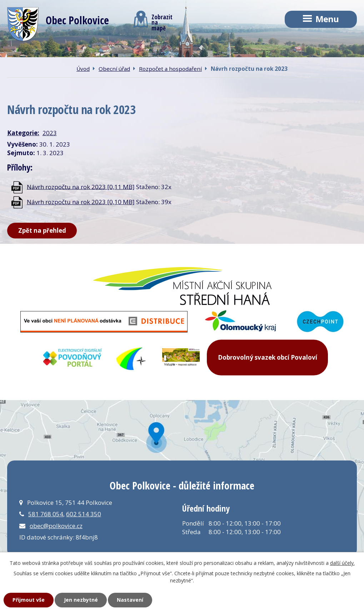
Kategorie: (23, 133)
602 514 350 (84, 514)
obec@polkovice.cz (56, 526)
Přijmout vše (29, 600)
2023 (50, 133)
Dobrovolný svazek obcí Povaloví (268, 357)
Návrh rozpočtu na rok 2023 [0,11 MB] (81, 186)
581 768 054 (46, 514)
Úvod (83, 69)
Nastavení (130, 600)
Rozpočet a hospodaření (170, 69)
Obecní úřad (114, 69)
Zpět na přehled (42, 230)
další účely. (342, 563)
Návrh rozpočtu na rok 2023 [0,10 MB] (81, 202)
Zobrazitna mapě (153, 21)
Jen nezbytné (81, 600)
